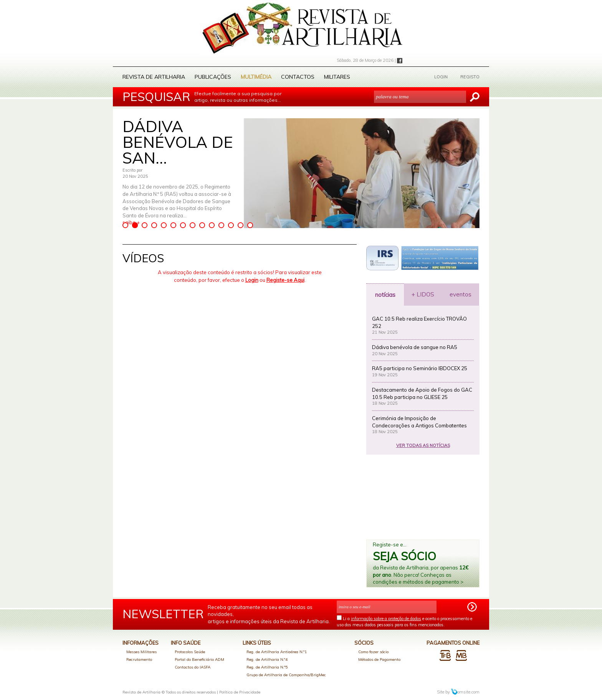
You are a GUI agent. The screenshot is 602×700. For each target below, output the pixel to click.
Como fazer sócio (373, 652)
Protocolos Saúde (190, 652)
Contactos (298, 77)
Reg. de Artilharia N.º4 (267, 659)
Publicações (213, 77)
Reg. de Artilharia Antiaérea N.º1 (277, 652)
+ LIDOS (423, 294)
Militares (337, 77)
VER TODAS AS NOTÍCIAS (423, 445)
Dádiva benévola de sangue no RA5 (415, 347)
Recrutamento (139, 659)
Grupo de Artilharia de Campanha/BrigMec (286, 675)
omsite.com (465, 692)
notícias (385, 295)
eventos (461, 294)
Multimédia (256, 77)
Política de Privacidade (240, 692)
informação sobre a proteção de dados (386, 619)
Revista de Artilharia (154, 77)
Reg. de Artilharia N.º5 (267, 667)
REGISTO (470, 77)
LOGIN (441, 77)
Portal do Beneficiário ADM (199, 659)
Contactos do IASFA (193, 667)
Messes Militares (141, 652)
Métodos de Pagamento (379, 659)
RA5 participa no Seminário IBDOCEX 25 (420, 368)
